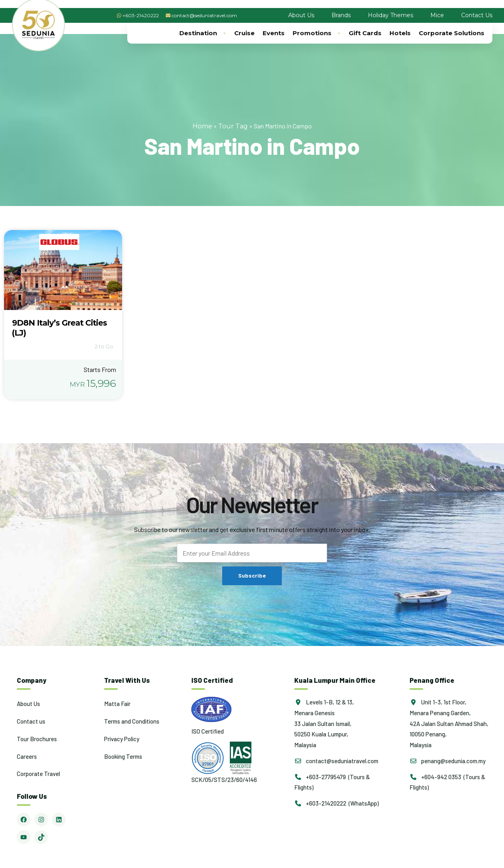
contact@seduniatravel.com (204, 15)
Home (202, 126)
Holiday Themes (391, 15)
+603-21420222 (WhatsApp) (336, 803)
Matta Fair (117, 704)
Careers (27, 756)
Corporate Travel (38, 774)
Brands (341, 15)
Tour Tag (233, 126)
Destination (203, 33)
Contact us (31, 721)
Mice (437, 15)
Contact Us (477, 15)
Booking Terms (123, 756)
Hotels (400, 33)
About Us (301, 15)
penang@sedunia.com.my (448, 761)
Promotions (317, 33)
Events (274, 33)
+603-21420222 (141, 15)
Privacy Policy (122, 739)
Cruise (244, 33)
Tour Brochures (37, 739)
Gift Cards (365, 33)
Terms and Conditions (132, 721)
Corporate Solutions (452, 33)
